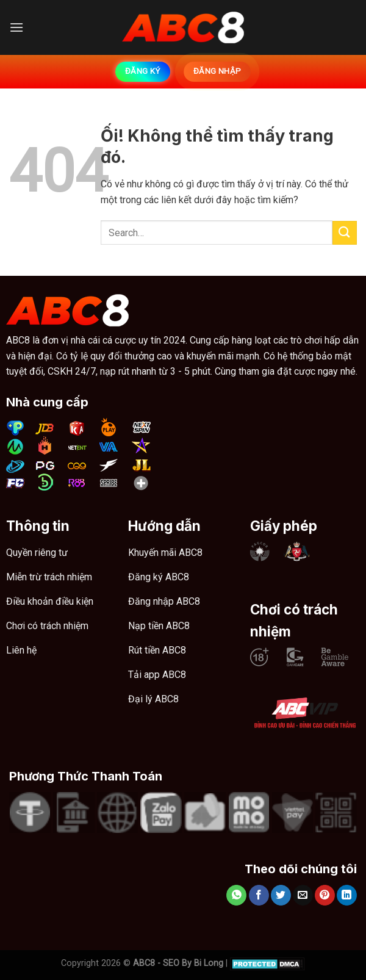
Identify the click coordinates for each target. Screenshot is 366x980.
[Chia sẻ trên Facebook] (259, 895)
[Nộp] (345, 233)
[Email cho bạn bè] (303, 895)
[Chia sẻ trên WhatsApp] (236, 895)
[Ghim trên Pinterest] (325, 895)
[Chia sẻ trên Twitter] (281, 895)
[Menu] (16, 27)
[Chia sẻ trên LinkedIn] (347, 895)
